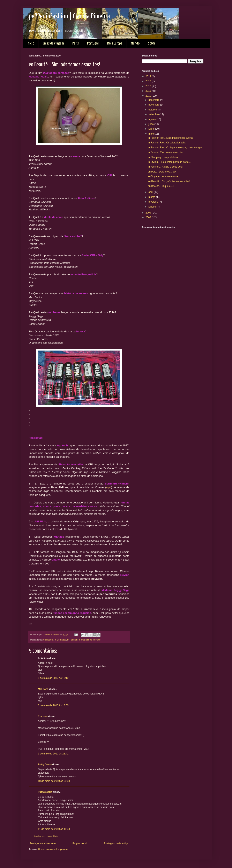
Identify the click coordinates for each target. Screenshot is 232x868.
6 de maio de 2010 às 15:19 (53, 678)
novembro (154, 105)
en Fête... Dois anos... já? (162, 172)
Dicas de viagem (53, 43)
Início (30, 43)
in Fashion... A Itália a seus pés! (165, 167)
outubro (153, 110)
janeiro (152, 207)
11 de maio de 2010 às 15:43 (54, 829)
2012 (149, 86)
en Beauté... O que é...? (161, 186)
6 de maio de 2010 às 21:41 (53, 754)
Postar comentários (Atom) (53, 849)
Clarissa (43, 717)
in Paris (97, 640)
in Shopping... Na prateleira (163, 157)
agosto (152, 119)
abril (151, 192)
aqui (109, 487)
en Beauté (48, 640)
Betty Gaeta (45, 765)
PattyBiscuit (45, 792)
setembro (154, 114)
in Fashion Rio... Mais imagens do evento (170, 138)
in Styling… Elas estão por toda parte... (169, 162)
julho (151, 124)
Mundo (135, 43)
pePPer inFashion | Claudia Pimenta (69, 16)
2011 (149, 91)
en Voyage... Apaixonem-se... (164, 176)
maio (151, 134)
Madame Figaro (39, 77)
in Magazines (85, 640)
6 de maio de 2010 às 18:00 (53, 705)
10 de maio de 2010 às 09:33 (54, 781)
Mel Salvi (43, 689)
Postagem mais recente (43, 843)
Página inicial (80, 843)
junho (152, 129)
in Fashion (73, 640)
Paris (76, 43)
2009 (149, 213)
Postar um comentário (46, 836)
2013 (149, 81)
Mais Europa (115, 43)
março (152, 197)
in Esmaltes (60, 640)
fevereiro (154, 202)
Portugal (93, 43)
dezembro (154, 100)
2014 (149, 76)
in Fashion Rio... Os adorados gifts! (167, 143)
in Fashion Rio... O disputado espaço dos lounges (175, 148)
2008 (149, 217)
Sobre (152, 43)
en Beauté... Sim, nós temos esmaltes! (169, 181)
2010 (149, 96)
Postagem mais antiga (116, 843)
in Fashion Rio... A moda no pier (165, 152)
